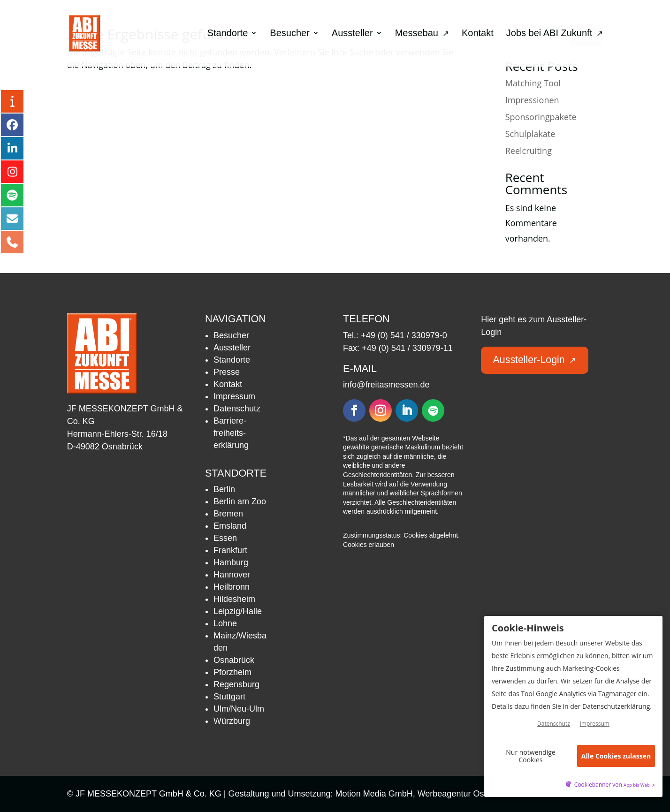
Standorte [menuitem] (228, 34)
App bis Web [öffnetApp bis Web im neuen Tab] (639, 785)
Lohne (225, 623)
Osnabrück (234, 660)
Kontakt (228, 384)
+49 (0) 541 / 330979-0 (404, 335)
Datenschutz (237, 409)
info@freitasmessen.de (386, 385)
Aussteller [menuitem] (352, 34)
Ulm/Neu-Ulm (239, 709)
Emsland (230, 526)
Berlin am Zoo (240, 501)
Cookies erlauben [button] (369, 545)
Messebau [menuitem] (422, 34)
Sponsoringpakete (541, 117)
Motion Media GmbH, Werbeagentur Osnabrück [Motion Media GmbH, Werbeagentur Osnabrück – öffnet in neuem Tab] (430, 794)
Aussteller (232, 348)
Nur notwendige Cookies (530, 756)
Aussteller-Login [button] (535, 360)
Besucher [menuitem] (290, 34)
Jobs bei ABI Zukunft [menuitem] (555, 34)
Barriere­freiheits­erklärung (231, 433)
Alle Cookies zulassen (616, 756)
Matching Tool (533, 83)
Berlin (224, 489)
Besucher (231, 335)
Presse (227, 372)
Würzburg (232, 721)
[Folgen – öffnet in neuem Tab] (354, 410)
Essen (225, 538)
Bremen (228, 514)
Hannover (232, 575)
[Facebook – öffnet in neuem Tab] (12, 125)
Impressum (234, 396)
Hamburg (231, 562)
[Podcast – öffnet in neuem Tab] (12, 195)
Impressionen (532, 100)
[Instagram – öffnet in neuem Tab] (12, 172)
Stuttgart (229, 697)
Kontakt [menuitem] (478, 34)
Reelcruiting (529, 151)
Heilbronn (232, 587)
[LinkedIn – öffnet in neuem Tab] (12, 148)
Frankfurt (230, 550)
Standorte (232, 360)
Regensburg (236, 684)
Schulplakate (530, 134)
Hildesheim (234, 599)
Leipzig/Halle (238, 611)
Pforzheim (232, 672)
